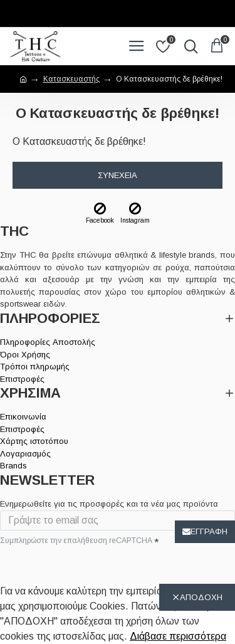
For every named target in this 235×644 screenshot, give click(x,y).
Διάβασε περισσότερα (178, 636)
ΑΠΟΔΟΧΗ (201, 597)
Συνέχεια (118, 175)
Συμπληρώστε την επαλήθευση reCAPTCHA (76, 541)
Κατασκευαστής (71, 79)
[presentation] (88, 570)
